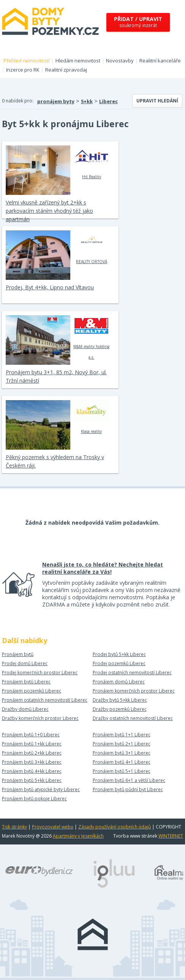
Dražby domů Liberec (25, 709)
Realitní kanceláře (160, 61)
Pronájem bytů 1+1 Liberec (122, 735)
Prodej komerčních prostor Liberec (40, 673)
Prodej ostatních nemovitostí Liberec (132, 673)
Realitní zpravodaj (66, 70)
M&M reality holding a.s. (91, 337)
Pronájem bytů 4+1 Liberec (122, 762)
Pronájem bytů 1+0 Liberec (31, 735)
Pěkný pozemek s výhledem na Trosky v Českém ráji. (55, 461)
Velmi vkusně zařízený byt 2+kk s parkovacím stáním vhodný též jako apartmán (49, 211)
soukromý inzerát (138, 22)
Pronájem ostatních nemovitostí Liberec (45, 700)
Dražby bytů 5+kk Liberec (120, 700)
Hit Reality (91, 162)
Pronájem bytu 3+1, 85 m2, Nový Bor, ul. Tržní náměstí (56, 376)
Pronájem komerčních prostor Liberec (134, 691)
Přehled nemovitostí (27, 61)
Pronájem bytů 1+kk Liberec (32, 744)
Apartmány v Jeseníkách (78, 836)
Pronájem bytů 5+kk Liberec (32, 780)
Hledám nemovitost (78, 61)
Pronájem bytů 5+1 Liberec (122, 771)
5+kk (87, 101)
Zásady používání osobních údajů (115, 827)
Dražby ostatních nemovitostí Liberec (133, 718)
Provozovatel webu (53, 827)
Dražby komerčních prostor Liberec (40, 718)
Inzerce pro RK (23, 70)
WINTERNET (171, 836)
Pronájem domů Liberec (119, 682)
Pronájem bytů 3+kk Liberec (32, 762)
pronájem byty (56, 101)
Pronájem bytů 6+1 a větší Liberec (129, 780)
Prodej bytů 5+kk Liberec (119, 654)
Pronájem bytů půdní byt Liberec (128, 789)
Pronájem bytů (18, 654)
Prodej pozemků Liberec (119, 663)
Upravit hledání (157, 101)
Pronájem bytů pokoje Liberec (34, 799)
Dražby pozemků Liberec (120, 709)
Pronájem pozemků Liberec (32, 691)
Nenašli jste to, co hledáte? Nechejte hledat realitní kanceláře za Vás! (103, 568)
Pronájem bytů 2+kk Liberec (32, 753)
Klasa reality (91, 417)
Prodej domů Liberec (25, 663)
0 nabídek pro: (18, 101)
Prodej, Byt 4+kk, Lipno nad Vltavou (50, 287)
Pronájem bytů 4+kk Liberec (32, 771)
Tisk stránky (14, 827)
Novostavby (120, 61)
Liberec (108, 101)
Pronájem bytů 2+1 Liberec (122, 744)
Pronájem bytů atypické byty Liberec (41, 789)
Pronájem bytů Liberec (26, 682)
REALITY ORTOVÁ (91, 247)
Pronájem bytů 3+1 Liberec (122, 753)
